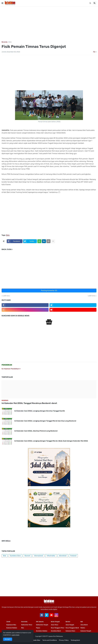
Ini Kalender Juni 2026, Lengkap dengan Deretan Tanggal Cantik (40, 411)
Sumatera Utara (15, 556)
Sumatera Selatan (42, 631)
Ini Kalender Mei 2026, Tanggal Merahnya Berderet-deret (29, 403)
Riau (23, 628)
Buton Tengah (55, 622)
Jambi (8, 622)
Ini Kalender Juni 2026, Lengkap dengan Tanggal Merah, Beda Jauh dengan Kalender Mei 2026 (51, 441)
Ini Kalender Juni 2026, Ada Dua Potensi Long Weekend (36, 431)
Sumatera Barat (56, 631)
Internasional (38, 556)
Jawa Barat (84, 625)
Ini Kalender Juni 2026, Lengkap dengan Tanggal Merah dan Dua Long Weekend (45, 421)
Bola (10, 42)
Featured (73, 556)
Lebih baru (6, 296)
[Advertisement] (49, 24)
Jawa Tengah (70, 625)
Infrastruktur (51, 556)
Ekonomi (27, 556)
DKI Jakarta (40, 622)
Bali (82, 622)
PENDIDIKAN (7, 365)
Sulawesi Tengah (86, 631)
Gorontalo (24, 622)
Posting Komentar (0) (49, 290)
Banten (68, 622)
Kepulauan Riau (11, 625)
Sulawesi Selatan (12, 628)
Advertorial (63, 556)
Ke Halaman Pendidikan (11, 369)
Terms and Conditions (50, 640)
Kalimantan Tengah (42, 625)
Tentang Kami (75, 640)
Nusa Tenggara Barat (72, 628)
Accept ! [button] (8, 639)
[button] (2, 3)
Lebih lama (92, 296)
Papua (38, 628)
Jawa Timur (55, 625)
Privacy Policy (64, 640)
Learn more (15, 635)
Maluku (83, 628)
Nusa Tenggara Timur (58, 628)
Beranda (4, 42)
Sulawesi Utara (70, 631)
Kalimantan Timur (27, 625)
